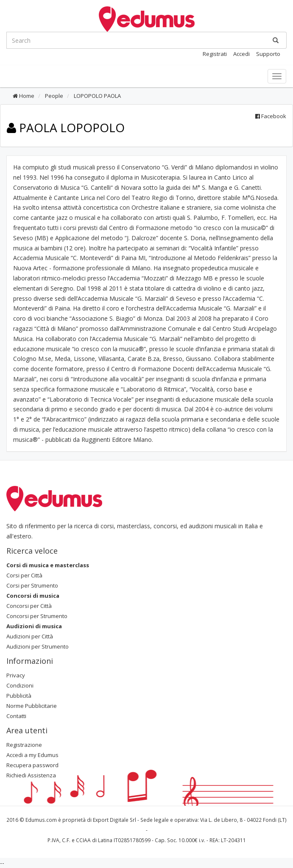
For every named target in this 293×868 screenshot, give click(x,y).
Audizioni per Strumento (38, 646)
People (53, 96)
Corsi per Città (24, 575)
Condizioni (20, 685)
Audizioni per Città (30, 636)
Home (24, 96)
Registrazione (24, 745)
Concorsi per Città (29, 606)
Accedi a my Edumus (32, 755)
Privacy (16, 675)
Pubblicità (19, 696)
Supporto (268, 54)
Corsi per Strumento (32, 585)
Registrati (215, 54)
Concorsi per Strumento (37, 616)
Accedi (241, 54)
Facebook (271, 116)
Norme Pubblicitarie (32, 706)
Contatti (16, 716)
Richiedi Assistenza (31, 775)
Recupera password (32, 765)
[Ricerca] (276, 40)
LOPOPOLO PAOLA (97, 96)
